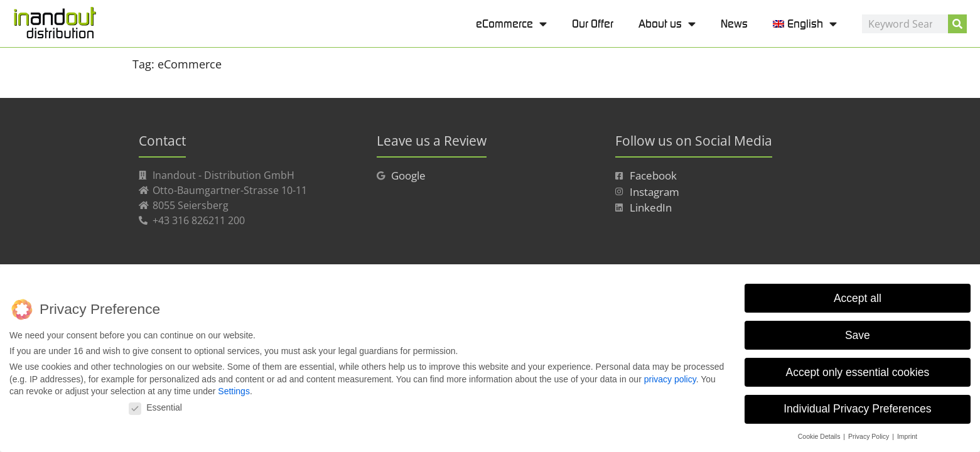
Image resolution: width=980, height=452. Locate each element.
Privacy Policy (870, 436)
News (734, 24)
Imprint (907, 436)
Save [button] (858, 335)
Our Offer (593, 24)
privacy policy (670, 379)
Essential (155, 407)
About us (667, 24)
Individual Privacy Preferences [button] (857, 409)
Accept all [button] (858, 298)
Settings (234, 391)
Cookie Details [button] (820, 436)
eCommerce (511, 24)
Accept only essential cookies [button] (858, 372)
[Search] (957, 24)
